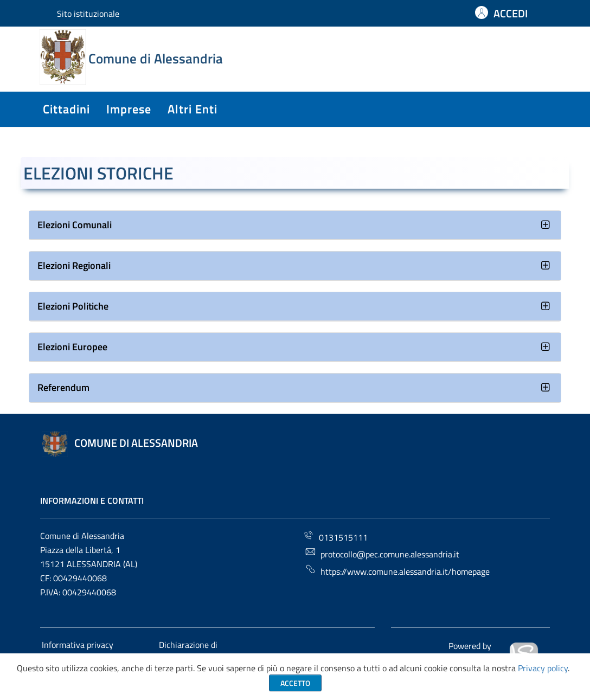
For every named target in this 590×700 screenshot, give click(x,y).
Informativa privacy (78, 645)
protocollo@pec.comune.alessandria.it (382, 553)
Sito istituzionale (88, 14)
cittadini (66, 109)
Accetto (295, 683)
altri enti (193, 109)
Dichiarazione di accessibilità (187, 651)
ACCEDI (511, 13)
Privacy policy (543, 668)
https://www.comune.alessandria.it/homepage (397, 571)
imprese (129, 109)
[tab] (295, 225)
